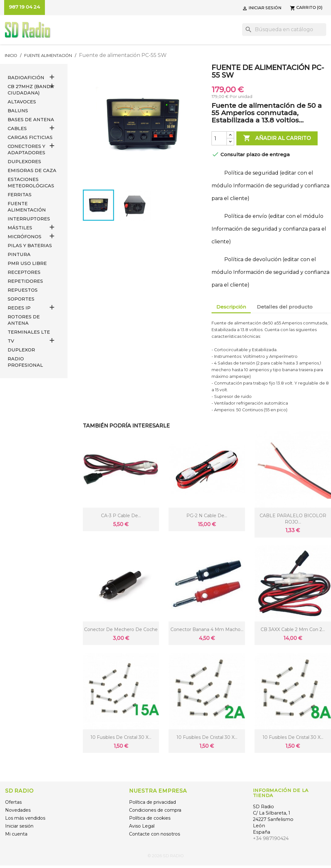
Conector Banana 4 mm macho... (207, 629)
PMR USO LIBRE (27, 263)
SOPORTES (21, 299)
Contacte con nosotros (155, 834)
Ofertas (13, 802)
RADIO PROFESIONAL (25, 362)
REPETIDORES (25, 281)
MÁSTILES (20, 228)
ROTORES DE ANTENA (24, 320)
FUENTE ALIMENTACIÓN (27, 207)
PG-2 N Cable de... (207, 516)
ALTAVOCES (22, 102)
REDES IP (19, 308)
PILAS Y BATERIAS (30, 246)
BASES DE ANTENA (31, 120)
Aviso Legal (142, 826)
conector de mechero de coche (121, 629)
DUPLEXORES (24, 162)
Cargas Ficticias (30, 137)
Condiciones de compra (155, 810)
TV (11, 341)
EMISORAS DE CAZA (32, 170)
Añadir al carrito (277, 138)
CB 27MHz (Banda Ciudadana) (31, 90)
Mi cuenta (16, 834)
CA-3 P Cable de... (121, 516)
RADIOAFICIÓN (26, 78)
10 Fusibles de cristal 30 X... (121, 737)
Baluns (18, 111)
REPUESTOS (23, 290)
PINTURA (19, 254)
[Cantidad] (219, 138)
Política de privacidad (152, 802)
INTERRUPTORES (29, 219)
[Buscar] (284, 30)
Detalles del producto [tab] (285, 307)
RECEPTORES (24, 272)
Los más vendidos (25, 818)
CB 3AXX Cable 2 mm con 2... (293, 629)
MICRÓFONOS (25, 237)
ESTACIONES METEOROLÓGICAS (31, 183)
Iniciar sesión (19, 826)
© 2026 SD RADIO (166, 856)
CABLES (17, 128)
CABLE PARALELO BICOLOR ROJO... (293, 519)
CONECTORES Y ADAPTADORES (26, 149)
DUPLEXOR (21, 350)
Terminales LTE (29, 332)
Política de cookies (150, 818)
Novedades (18, 810)
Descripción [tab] (231, 307)
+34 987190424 (271, 838)
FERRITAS (20, 195)
